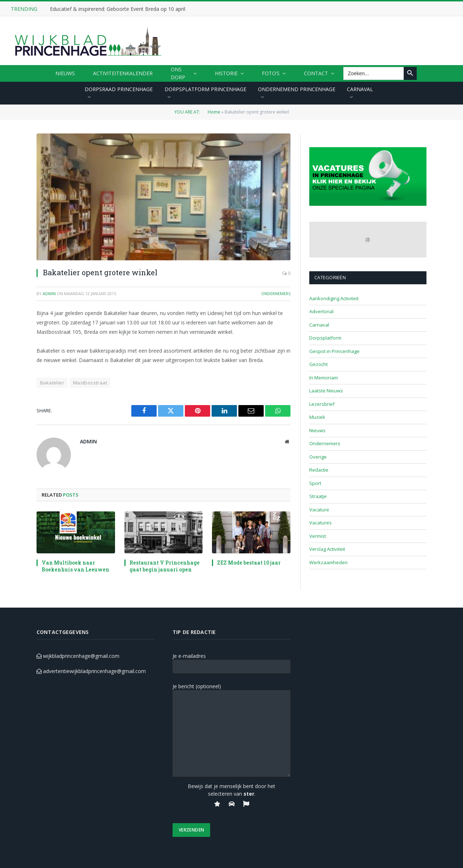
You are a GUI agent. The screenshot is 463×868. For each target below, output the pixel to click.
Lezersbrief (322, 404)
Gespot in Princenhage (334, 351)
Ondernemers (276, 293)
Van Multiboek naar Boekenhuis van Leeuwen (75, 566)
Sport (315, 483)
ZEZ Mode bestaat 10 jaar (249, 563)
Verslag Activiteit (327, 549)
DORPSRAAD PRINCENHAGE (119, 89)
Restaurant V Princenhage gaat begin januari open (165, 566)
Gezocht (318, 364)
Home (214, 112)
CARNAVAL (360, 89)
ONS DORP (178, 73)
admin (49, 293)
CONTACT (316, 73)
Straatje (318, 496)
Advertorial (321, 311)
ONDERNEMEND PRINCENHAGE (297, 89)
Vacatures (320, 523)
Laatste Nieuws (326, 391)
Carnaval (319, 325)
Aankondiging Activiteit (334, 298)
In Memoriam (324, 378)
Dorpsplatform (325, 338)
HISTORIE (226, 73)
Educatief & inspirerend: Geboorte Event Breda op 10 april (118, 9)
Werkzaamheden (328, 562)
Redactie (319, 470)
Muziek (317, 417)
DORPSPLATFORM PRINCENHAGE (205, 89)
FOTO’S (271, 73)
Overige (318, 457)
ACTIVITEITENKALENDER (123, 73)
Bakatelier (52, 383)
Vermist (318, 536)
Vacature (319, 510)
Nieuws (65, 73)
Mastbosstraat (90, 383)
